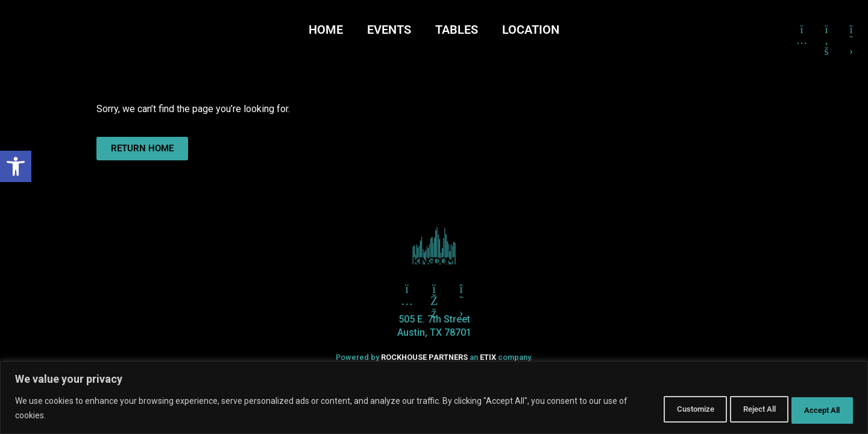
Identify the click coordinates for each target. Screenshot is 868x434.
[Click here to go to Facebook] (826, 30)
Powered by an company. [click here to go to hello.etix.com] (434, 357)
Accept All (816, 409)
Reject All (739, 409)
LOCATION (531, 30)
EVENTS (389, 30)
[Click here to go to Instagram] (802, 30)
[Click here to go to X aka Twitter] (461, 289)
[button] (16, 166)
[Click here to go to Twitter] (407, 289)
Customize (660, 409)
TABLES (457, 30)
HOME (326, 30)
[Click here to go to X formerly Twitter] (851, 30)
